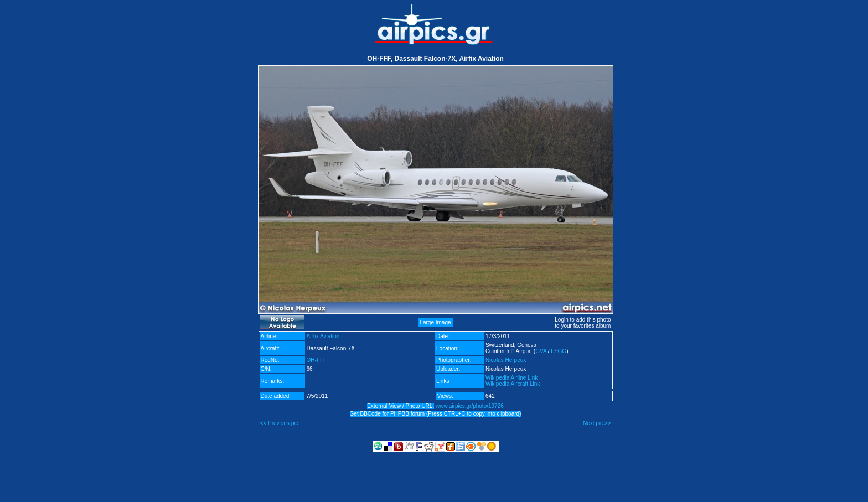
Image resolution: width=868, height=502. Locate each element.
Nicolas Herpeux (506, 360)
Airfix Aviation (323, 336)
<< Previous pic (279, 423)
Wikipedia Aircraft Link (513, 384)
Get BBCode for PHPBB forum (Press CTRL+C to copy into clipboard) (436, 414)
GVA (541, 351)
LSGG (559, 351)
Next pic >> (597, 423)
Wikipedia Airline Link (512, 378)
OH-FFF (317, 360)
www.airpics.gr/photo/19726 (470, 406)
